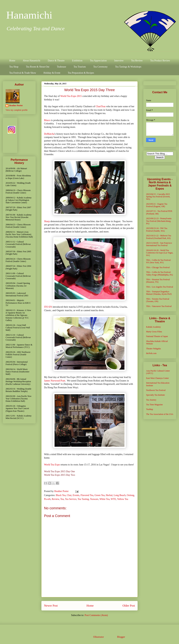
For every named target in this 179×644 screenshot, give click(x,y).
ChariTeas (101, 106)
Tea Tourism (80, 67)
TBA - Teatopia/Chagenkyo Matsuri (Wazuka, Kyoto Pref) (159, 293)
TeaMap (150, 409)
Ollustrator (98, 637)
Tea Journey (151, 400)
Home (12, 61)
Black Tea (61, 495)
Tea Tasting (83, 499)
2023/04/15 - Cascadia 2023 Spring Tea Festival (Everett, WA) (158, 197)
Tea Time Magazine (154, 405)
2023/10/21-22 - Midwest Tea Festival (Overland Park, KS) (159, 237)
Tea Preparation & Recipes (81, 73)
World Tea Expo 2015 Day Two (60, 475)
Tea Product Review (160, 61)
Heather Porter (62, 491)
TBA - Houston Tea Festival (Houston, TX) (158, 281)
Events (76, 495)
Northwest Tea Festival (156, 390)
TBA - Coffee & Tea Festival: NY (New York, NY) (159, 261)
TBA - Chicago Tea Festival (158, 267)
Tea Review (137, 61)
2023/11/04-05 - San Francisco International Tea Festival (159, 244)
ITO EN (48, 307)
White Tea (104, 499)
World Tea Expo (52, 465)
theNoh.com (151, 353)
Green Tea (100, 495)
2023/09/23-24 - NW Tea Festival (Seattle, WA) (157, 229)
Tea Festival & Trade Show (23, 73)
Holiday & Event (52, 73)
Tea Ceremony (101, 67)
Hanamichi (29, 15)
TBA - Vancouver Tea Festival (159, 306)
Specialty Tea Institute (155, 395)
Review (55, 499)
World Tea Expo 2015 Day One (59, 471)
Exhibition (77, 61)
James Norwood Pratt (55, 381)
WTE (113, 499)
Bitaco (47, 120)
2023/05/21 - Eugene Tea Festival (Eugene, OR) (157, 205)
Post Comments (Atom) (96, 615)
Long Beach (120, 495)
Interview (119, 61)
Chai (69, 495)
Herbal (109, 495)
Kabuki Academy (153, 327)
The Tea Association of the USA (160, 414)
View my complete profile (17, 110)
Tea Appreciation (98, 61)
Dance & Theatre (56, 61)
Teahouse (61, 67)
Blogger (121, 637)
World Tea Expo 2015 (71, 96)
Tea (62, 499)
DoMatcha (49, 134)
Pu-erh (47, 499)
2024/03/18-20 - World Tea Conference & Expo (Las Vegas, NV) (160, 253)
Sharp (47, 221)
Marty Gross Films (154, 332)
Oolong (130, 495)
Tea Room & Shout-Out (38, 67)
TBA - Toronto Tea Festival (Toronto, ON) (158, 300)
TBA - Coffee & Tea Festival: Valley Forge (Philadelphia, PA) (160, 273)
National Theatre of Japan (157, 336)
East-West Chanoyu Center (157, 378)
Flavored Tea (87, 495)
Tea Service (71, 499)
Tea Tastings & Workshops (128, 67)
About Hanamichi (31, 61)
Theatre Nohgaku (153, 349)
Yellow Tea (123, 499)
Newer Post (51, 606)
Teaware (94, 499)
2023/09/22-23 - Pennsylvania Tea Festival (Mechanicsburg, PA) (159, 221)
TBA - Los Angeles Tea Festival (160, 287)
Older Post (129, 606)
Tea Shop (14, 67)
